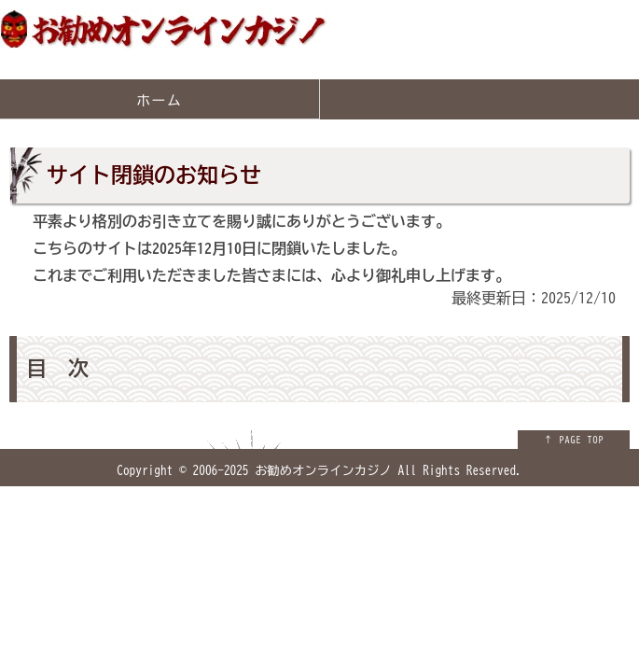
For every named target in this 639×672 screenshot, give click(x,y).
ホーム (160, 100)
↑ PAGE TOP (574, 440)
